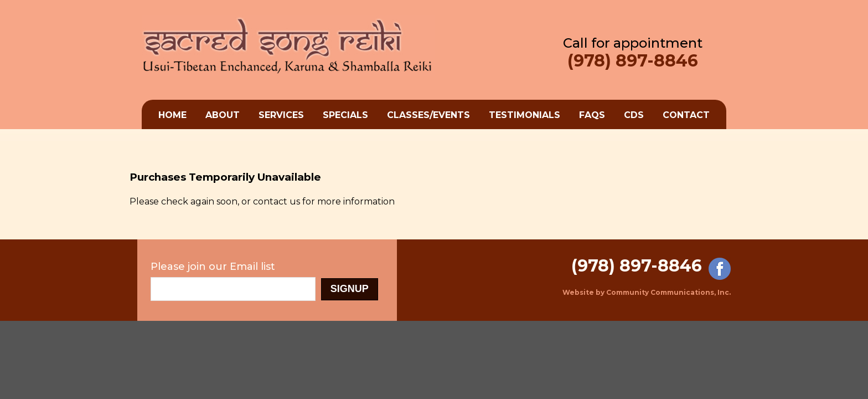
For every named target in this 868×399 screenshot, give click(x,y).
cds (634, 115)
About (223, 115)
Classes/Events (428, 115)
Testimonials (525, 115)
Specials (345, 115)
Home (172, 115)
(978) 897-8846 (633, 61)
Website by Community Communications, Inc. (647, 292)
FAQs (592, 115)
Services (281, 115)
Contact (686, 115)
